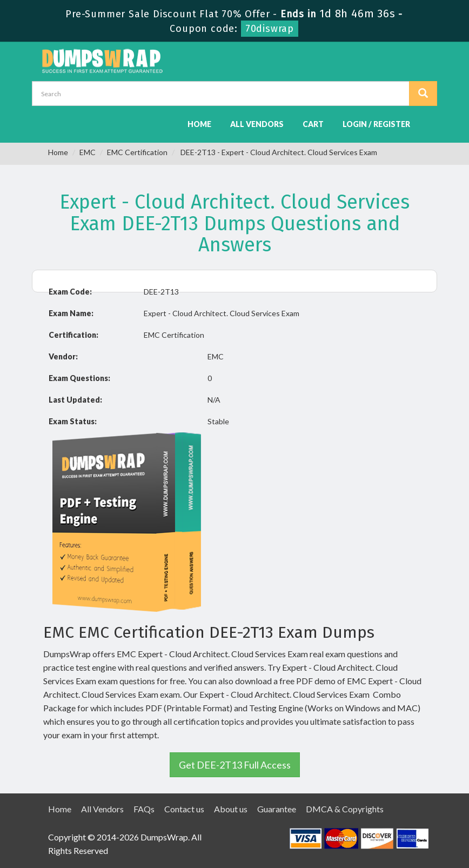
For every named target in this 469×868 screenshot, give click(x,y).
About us (231, 809)
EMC (88, 152)
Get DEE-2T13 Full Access (235, 765)
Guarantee (277, 809)
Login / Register (376, 124)
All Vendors (257, 124)
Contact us (184, 809)
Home (199, 124)
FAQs (144, 809)
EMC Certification (137, 152)
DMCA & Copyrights (345, 809)
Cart (313, 124)
